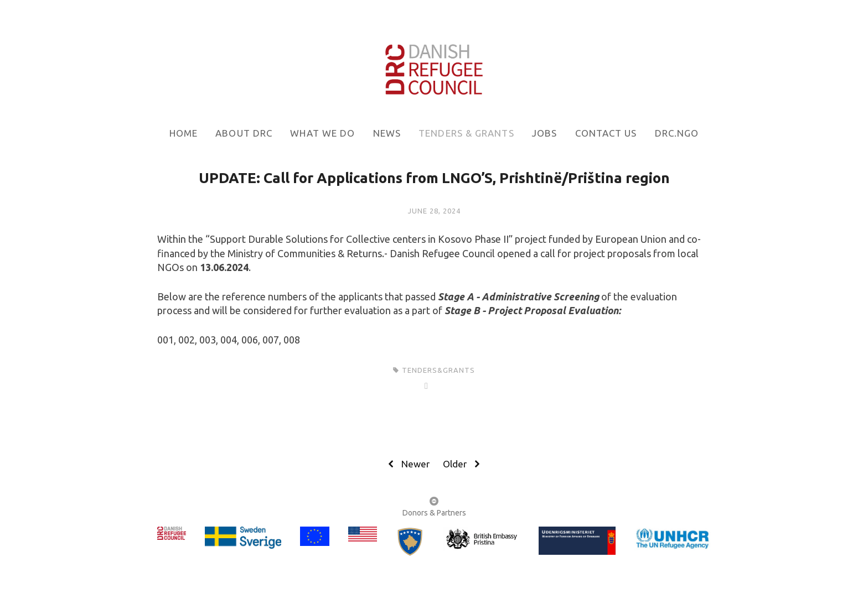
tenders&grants (438, 370)
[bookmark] (434, 68)
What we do (322, 133)
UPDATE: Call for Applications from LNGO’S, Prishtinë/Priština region (434, 178)
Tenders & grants (466, 133)
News (387, 133)
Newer (407, 464)
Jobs (544, 133)
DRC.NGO (677, 133)
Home (184, 133)
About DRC (244, 133)
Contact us (606, 133)
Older (463, 464)
